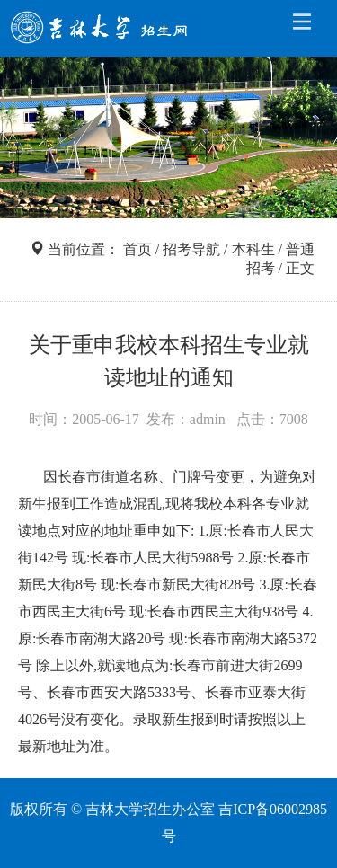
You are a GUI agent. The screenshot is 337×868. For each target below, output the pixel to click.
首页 (137, 249)
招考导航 (191, 249)
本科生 (253, 249)
